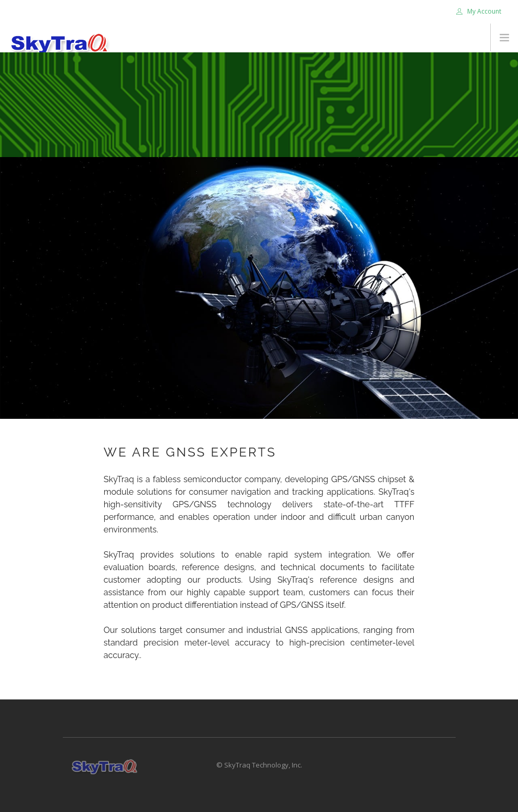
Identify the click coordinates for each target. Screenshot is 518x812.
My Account (479, 11)
